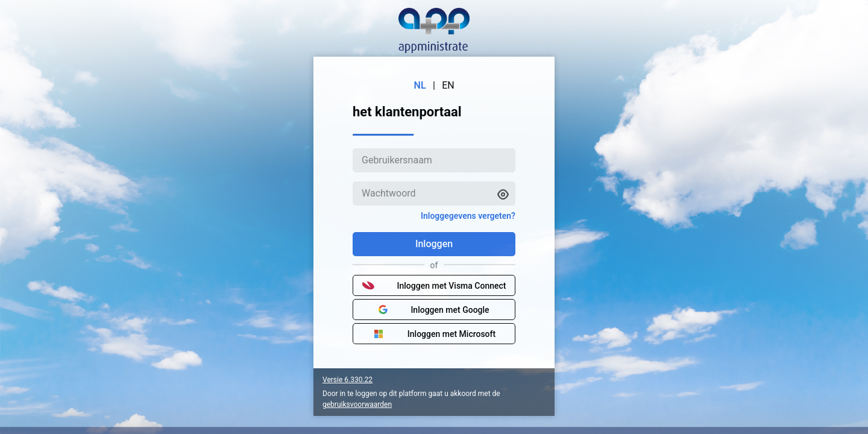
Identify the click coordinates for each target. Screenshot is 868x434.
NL (420, 85)
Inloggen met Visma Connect (434, 286)
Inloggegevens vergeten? (468, 216)
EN (448, 85)
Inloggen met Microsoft (434, 334)
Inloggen (434, 244)
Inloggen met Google (434, 310)
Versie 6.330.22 (348, 380)
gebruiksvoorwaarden (357, 404)
